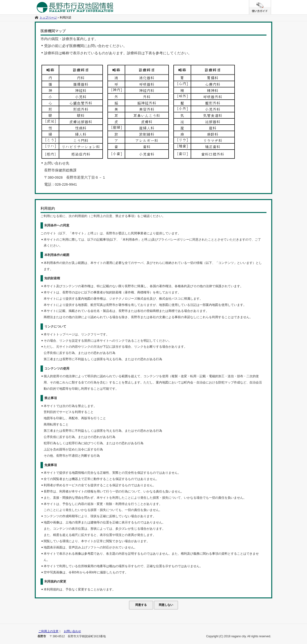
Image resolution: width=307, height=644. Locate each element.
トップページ (48, 18)
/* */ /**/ (271, 2)
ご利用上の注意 (48, 631)
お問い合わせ (72, 631)
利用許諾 (65, 18)
